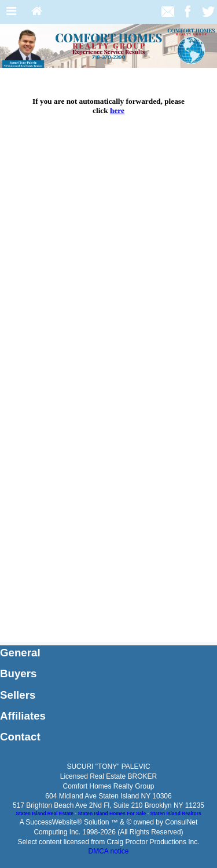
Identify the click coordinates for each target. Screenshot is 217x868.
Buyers (18, 673)
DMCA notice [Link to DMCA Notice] (108, 851)
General (20, 653)
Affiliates (23, 716)
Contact (20, 737)
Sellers (18, 695)
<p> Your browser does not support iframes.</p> (108, 355)
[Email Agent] (168, 11)
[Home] (37, 12)
